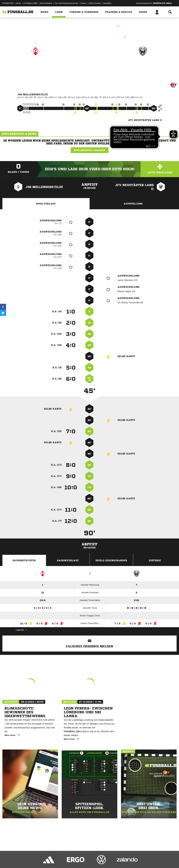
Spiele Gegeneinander (111, 560)
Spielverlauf (46, 204)
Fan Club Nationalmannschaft (66, 3)
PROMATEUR (8, 3)
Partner (83, 3)
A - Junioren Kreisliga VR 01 (89, 27)
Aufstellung (133, 204)
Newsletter (107, 3)
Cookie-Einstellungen (96, 860)
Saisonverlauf (68, 560)
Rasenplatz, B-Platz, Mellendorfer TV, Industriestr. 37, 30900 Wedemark (89, 37)
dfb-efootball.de (46, 3)
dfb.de (19, 3)
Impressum (7, 860)
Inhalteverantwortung (77, 860)
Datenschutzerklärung (23, 860)
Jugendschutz (60, 860)
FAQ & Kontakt (95, 3)
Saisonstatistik (24, 560)
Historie (155, 560)
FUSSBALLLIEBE (31, 3)
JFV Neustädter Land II (143, 67)
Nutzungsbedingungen (43, 860)
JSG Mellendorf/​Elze (36, 65)
